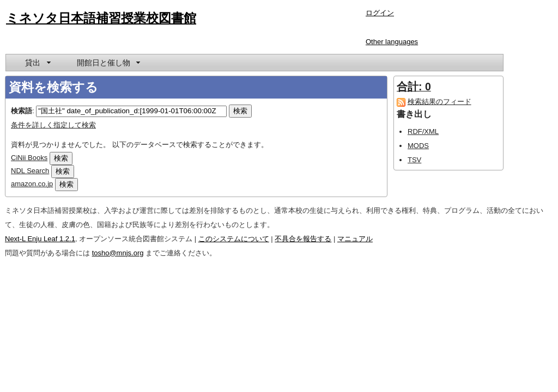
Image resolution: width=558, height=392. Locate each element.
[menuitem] (37, 63)
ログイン (380, 13)
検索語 (22, 111)
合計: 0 (414, 87)
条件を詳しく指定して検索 (53, 125)
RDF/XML (423, 131)
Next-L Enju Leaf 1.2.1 (40, 239)
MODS (418, 146)
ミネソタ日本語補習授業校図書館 (101, 18)
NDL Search (30, 171)
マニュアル (355, 239)
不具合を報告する (303, 239)
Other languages (392, 42)
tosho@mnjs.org (118, 253)
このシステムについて (234, 239)
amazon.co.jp (32, 184)
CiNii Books (29, 158)
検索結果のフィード (439, 102)
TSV (414, 160)
